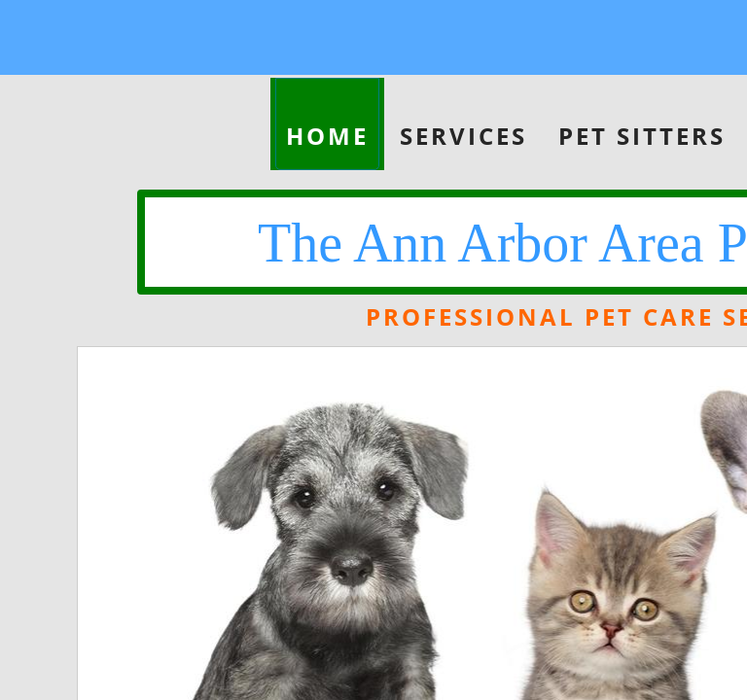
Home (327, 136)
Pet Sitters (642, 136)
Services (463, 136)
